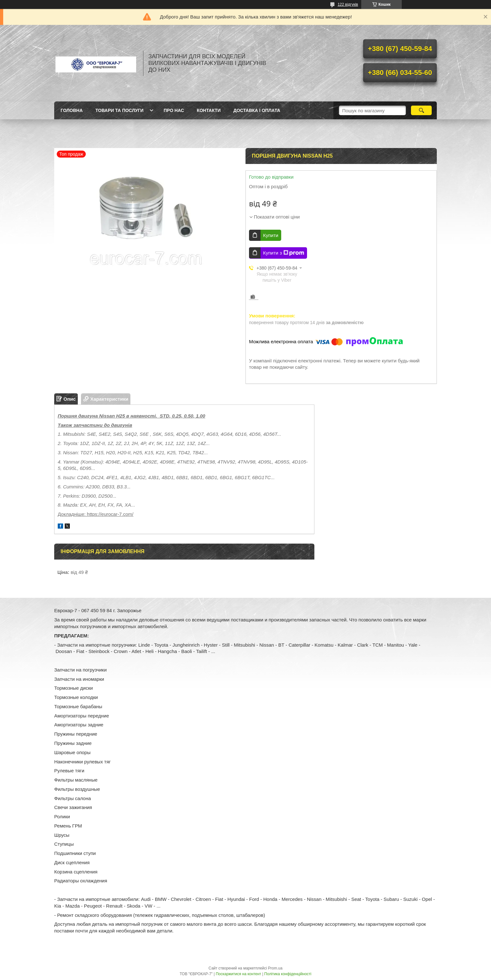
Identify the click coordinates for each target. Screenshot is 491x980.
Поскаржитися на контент (238, 974)
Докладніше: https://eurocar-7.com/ (95, 514)
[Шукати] (421, 110)
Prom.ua (275, 968)
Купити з (284, 253)
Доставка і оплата (257, 110)
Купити (271, 235)
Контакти (209, 110)
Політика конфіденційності (288, 974)
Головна (72, 110)
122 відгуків (348, 4)
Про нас (174, 110)
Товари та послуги (119, 110)
